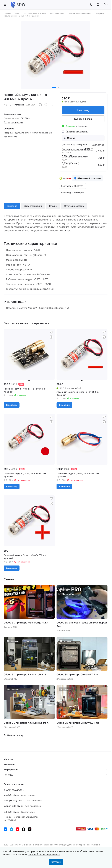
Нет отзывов (17, 105)
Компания (9, 764)
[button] (54, 87)
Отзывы (53, 206)
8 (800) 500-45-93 (13, 790)
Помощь (8, 775)
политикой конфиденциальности (44, 854)
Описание (12, 206)
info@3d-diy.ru (11, 795)
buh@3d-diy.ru (11, 812)
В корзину (83, 110)
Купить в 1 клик (83, 119)
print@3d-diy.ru (12, 800)
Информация (11, 769)
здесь (67, 230)
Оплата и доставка (74, 206)
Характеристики (33, 206)
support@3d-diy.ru (13, 806)
